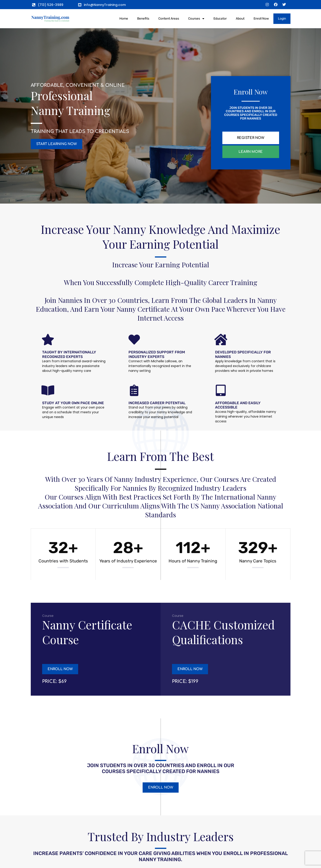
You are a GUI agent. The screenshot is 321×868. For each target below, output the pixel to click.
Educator (220, 19)
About (240, 19)
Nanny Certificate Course (87, 632)
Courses (196, 19)
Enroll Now (261, 19)
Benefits (143, 19)
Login (282, 19)
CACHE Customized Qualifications (223, 632)
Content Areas (169, 19)
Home (124, 19)
